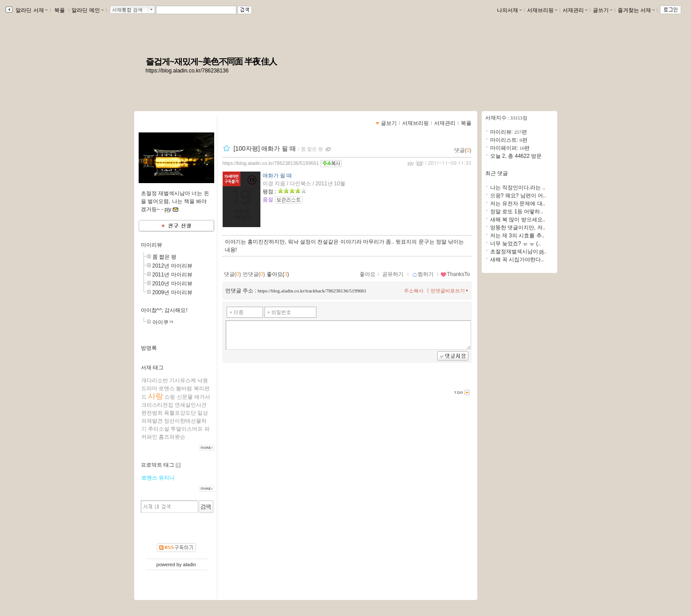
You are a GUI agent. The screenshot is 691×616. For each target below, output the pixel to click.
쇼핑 (170, 397)
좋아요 (367, 274)
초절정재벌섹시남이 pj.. (518, 252)
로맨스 (167, 388)
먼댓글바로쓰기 (450, 291)
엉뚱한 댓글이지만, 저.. (518, 228)
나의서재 (509, 10)
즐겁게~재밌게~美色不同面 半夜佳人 (211, 62)
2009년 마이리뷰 (172, 292)
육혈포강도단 (180, 413)
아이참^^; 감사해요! (164, 310)
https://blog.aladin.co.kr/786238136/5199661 (271, 163)
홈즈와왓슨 (172, 437)
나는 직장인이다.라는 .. (518, 188)
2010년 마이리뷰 (172, 284)
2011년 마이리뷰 (172, 275)
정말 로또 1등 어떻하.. (517, 212)
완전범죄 (152, 413)
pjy (411, 163)
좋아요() (278, 274)
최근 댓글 (497, 173)
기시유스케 (183, 380)
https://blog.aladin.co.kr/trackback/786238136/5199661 (312, 291)
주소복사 (414, 291)
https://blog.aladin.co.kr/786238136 (187, 71)
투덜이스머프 (187, 429)
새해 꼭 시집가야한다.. (517, 260)
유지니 (167, 478)
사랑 (156, 396)
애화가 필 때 (278, 176)
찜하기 (423, 274)
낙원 (203, 380)
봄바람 (184, 388)
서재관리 (575, 10)
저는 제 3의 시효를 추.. (517, 236)
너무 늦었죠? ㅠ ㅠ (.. (516, 244)
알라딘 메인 (87, 10)
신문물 (185, 397)
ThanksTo (455, 274)
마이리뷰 (152, 245)
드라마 (149, 388)
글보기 (389, 123)
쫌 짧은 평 (165, 257)
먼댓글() (254, 274)
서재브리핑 (542, 10)
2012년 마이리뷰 (172, 266)
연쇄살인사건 (191, 405)
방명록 (149, 348)
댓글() (463, 150)
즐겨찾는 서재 (636, 10)
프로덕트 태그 (158, 465)
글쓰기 (603, 10)
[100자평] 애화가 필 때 (265, 148)
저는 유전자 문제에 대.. (518, 204)
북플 (60, 10)
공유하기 (393, 274)
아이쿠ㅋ (163, 322)
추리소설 (159, 429)
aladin (190, 564)
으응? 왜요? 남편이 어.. (518, 196)
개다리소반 (155, 380)
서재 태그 (152, 368)
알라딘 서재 (31, 10)
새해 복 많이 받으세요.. (518, 220)
